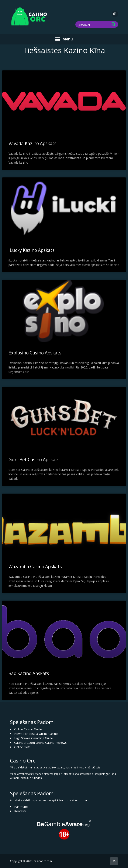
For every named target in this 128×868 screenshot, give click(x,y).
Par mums (21, 807)
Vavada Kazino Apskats (32, 143)
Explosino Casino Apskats (35, 353)
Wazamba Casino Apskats (35, 567)
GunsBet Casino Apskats (34, 460)
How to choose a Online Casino (36, 734)
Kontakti (20, 811)
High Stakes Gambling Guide (34, 738)
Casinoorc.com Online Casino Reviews (40, 743)
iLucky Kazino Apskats (32, 250)
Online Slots (22, 747)
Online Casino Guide (28, 729)
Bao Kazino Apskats (29, 673)
